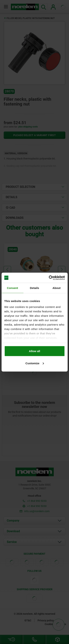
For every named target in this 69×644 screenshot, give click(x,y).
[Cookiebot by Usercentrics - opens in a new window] (49, 278)
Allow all (34, 351)
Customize (35, 363)
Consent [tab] (12, 288)
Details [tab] (35, 288)
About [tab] (56, 288)
